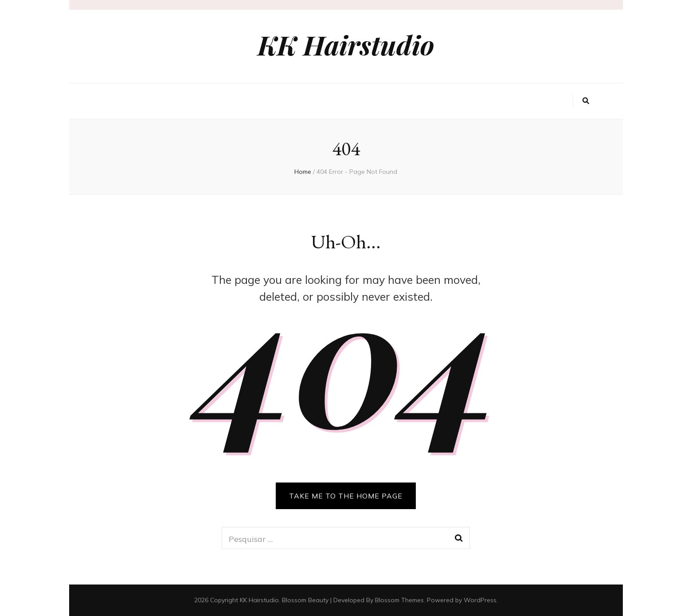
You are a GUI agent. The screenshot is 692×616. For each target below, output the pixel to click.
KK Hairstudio (346, 44)
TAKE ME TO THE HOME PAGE (346, 496)
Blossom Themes (399, 600)
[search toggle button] (586, 101)
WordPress (480, 600)
